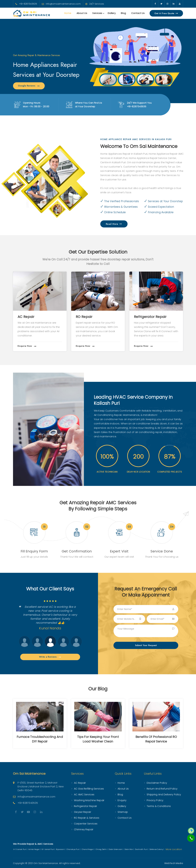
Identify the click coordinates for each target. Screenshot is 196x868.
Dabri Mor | (129, 849)
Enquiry (122, 800)
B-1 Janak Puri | (49, 849)
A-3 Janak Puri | (21, 849)
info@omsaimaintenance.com (63, 4)
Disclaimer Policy (157, 783)
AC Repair (26, 317)
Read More (114, 224)
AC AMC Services (84, 795)
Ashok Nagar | (35, 849)
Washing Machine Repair (89, 800)
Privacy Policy (155, 800)
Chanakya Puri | (74, 849)
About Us (82, 13)
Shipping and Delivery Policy (164, 795)
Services (97, 13)
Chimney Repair (84, 829)
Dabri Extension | (116, 849)
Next (20, 641)
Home (68, 13)
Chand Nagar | (88, 849)
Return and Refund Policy (162, 789)
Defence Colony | (157, 849)
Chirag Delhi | (102, 849)
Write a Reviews (50, 657)
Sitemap (123, 812)
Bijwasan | (61, 849)
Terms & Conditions (159, 806)
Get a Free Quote (166, 13)
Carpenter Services (86, 824)
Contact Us (138, 13)
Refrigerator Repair (150, 317)
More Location (174, 849)
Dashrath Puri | (142, 849)
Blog (123, 13)
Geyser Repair (83, 812)
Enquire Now (27, 346)
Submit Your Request (146, 645)
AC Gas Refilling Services (89, 789)
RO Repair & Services (87, 818)
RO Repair (84, 317)
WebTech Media (174, 863)
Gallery (112, 13)
